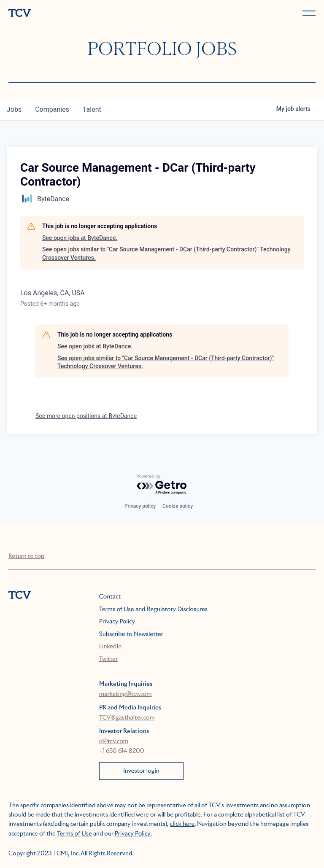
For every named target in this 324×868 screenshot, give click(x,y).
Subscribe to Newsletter (131, 634)
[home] (84, 14)
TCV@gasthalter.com (127, 718)
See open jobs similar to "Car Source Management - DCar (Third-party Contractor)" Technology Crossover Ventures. (166, 253)
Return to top (26, 556)
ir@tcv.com (114, 741)
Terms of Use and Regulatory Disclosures (153, 609)
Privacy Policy (117, 622)
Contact (110, 597)
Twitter (108, 659)
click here (182, 824)
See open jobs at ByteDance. (80, 238)
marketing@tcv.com (126, 694)
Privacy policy (140, 506)
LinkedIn (111, 647)
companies (52, 109)
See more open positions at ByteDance (86, 416)
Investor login (141, 771)
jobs (14, 109)
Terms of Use (74, 834)
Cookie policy (178, 506)
